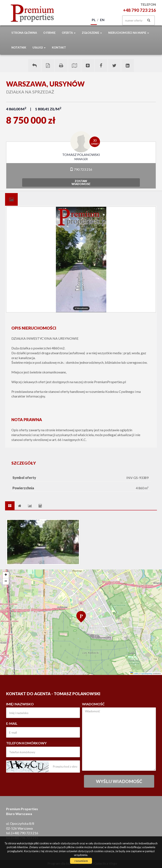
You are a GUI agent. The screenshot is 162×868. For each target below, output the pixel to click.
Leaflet (134, 674)
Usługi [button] (39, 47)
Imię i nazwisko (20, 704)
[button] (81, 616)
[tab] (11, 199)
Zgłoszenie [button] (92, 33)
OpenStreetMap (147, 674)
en (102, 20)
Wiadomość (93, 704)
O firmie (49, 33)
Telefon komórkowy (26, 743)
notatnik (19, 47)
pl (94, 20)
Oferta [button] (69, 33)
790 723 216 (81, 169)
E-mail (12, 723)
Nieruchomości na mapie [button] (129, 33)
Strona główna (24, 33)
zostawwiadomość (81, 183)
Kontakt (59, 47)
